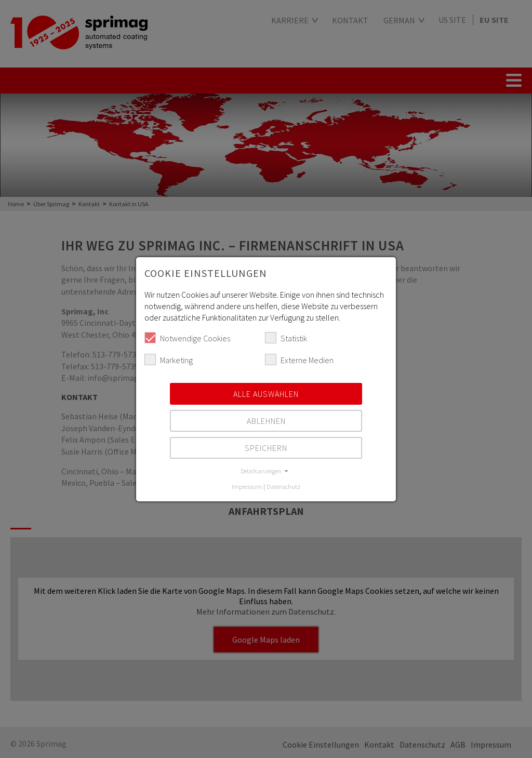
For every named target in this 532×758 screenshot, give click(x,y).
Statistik (286, 338)
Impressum (247, 486)
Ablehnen (266, 421)
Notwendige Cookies (187, 338)
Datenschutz (283, 486)
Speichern (266, 448)
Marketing (169, 360)
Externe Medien (299, 360)
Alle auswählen (266, 394)
